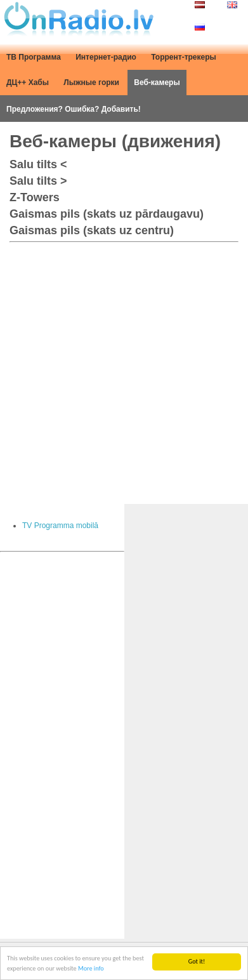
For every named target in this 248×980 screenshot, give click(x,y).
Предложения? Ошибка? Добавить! (74, 109)
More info (91, 969)
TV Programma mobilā (60, 526)
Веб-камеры (157, 83)
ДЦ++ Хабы (28, 83)
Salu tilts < (38, 164)
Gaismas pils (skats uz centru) (92, 230)
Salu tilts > (38, 181)
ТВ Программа (34, 57)
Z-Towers (35, 197)
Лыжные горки (91, 83)
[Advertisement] (124, 370)
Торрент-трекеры (184, 57)
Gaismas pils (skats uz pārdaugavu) (107, 214)
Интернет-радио (106, 57)
